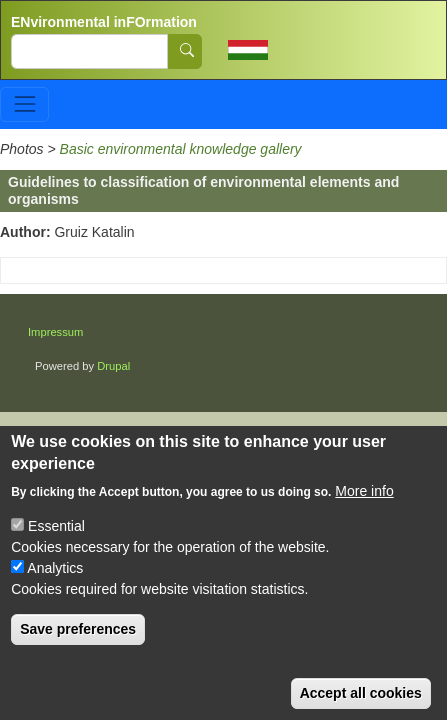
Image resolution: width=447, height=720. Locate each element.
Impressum (55, 332)
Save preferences (78, 649)
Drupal (113, 366)
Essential (56, 546)
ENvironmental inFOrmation (104, 22)
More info (364, 511)
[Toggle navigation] (24, 104)
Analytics (55, 588)
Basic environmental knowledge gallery (181, 149)
